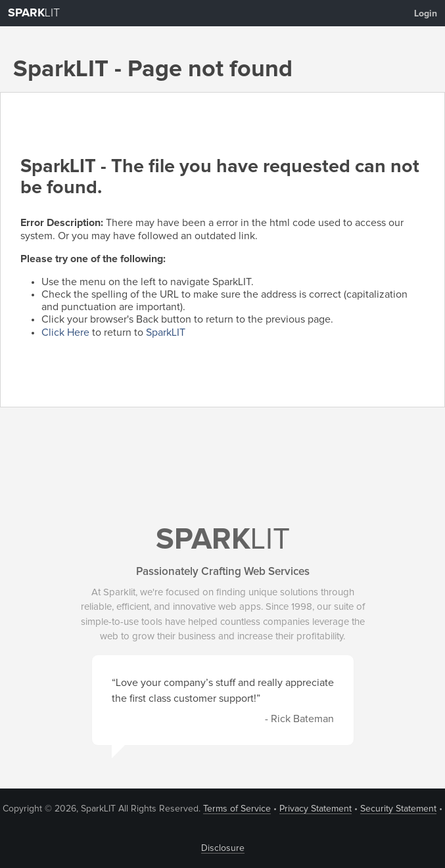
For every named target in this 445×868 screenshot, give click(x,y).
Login (426, 14)
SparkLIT (166, 332)
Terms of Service (237, 809)
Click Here (65, 332)
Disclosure (223, 848)
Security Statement (398, 809)
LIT (34, 13)
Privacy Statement (316, 809)
